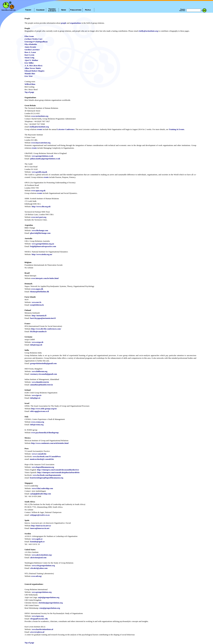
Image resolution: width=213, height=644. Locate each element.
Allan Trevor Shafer (33, 68)
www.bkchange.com (40, 230)
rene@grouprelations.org (50, 608)
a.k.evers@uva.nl (37, 632)
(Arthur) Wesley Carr (34, 39)
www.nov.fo (36, 302)
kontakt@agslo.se (37, 542)
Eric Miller (29, 63)
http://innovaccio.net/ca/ (41, 526)
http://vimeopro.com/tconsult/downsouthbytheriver (58, 470)
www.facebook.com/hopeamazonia (47, 475)
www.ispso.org (38, 616)
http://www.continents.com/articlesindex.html (50, 443)
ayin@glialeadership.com (41, 494)
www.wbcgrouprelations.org (43, 565)
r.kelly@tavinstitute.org (148, 31)
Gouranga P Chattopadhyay (36, 42)
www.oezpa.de (37, 342)
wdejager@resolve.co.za (40, 515)
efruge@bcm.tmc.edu (39, 619)
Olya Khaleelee (31, 44)
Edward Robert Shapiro (34, 71)
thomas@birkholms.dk (40, 292)
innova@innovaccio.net (40, 528)
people (64, 23)
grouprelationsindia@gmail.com (43, 363)
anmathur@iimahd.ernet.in (41, 385)
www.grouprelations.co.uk (42, 156)
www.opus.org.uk (38, 191)
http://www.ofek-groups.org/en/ (44, 409)
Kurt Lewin (29, 55)
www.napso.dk (37, 289)
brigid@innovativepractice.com (43, 246)
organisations (76, 23)
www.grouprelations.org (42, 592)
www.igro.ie (36, 395)
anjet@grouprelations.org (49, 597)
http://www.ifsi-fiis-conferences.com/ (46, 329)
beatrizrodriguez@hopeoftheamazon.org (47, 478)
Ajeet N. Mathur (31, 60)
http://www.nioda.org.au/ (42, 254)
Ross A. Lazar (30, 52)
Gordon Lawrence (32, 50)
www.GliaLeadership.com (42, 488)
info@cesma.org (37, 425)
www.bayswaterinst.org (41, 143)
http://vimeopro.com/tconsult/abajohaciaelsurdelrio (58, 472)
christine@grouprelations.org (51, 603)
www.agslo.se (37, 539)
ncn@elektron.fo (37, 305)
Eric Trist (28, 76)
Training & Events (177, 129)
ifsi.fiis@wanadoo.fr (38, 331)
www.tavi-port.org (39, 217)
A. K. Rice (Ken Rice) (33, 66)
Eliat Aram (29, 36)
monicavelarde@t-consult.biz (42, 459)
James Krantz (30, 47)
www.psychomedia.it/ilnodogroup (45, 433)
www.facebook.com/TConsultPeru (47, 456)
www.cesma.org (38, 422)
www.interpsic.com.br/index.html (45, 278)
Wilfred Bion (30, 84)
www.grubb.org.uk (39, 172)
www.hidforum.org (39, 371)
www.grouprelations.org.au (43, 244)
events (40, 129)
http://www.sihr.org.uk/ (41, 206)
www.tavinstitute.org (40, 116)
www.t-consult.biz (39, 454)
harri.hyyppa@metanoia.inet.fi (43, 318)
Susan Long (29, 58)
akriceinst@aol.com (38, 557)
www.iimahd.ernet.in (40, 382)
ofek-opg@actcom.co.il (39, 411)
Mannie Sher (30, 74)
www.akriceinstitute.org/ (42, 555)
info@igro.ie (35, 398)
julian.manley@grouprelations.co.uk (45, 159)
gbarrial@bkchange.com (40, 233)
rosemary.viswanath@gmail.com (44, 374)
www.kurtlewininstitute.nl (42, 629)
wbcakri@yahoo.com (39, 568)
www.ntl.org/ (37, 576)
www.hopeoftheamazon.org (43, 467)
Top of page (29, 92)
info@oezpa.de (36, 345)
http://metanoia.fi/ (39, 315)
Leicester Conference (66, 129)
